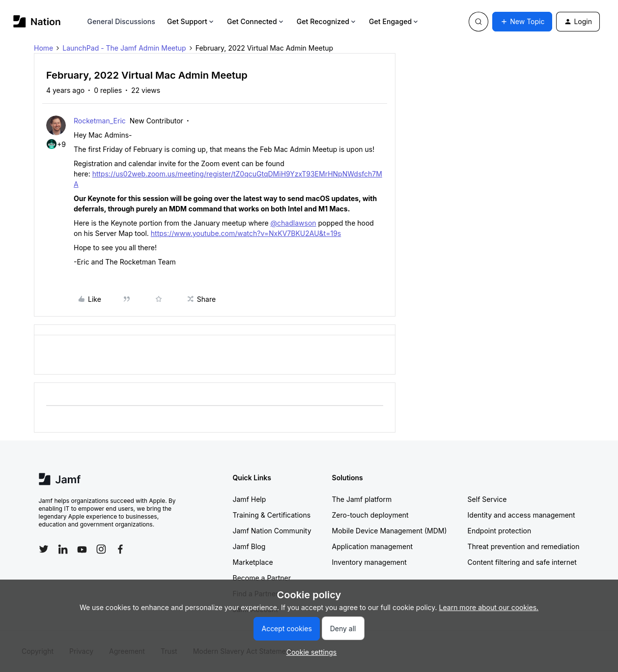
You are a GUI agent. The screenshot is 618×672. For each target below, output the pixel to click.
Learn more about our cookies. (489, 607)
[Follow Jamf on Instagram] (101, 549)
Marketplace (253, 562)
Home (43, 48)
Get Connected (256, 21)
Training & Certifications (272, 515)
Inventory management (369, 562)
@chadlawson (294, 223)
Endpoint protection (500, 531)
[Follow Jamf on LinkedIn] (63, 549)
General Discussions (121, 21)
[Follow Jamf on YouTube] (82, 549)
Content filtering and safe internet (522, 562)
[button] (522, 22)
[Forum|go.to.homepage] (37, 21)
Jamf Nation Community (272, 531)
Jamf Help (250, 499)
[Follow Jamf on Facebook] (120, 549)
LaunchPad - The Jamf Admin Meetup (124, 48)
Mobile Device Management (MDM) (390, 531)
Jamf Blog (249, 546)
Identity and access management (521, 515)
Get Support (191, 21)
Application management (372, 546)
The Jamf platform (362, 499)
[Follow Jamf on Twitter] (44, 549)
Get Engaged (394, 21)
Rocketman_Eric (100, 121)
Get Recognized (327, 21)
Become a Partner (262, 578)
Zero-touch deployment (370, 515)
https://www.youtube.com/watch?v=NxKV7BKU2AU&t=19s (246, 233)
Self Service (487, 499)
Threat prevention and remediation (524, 546)
